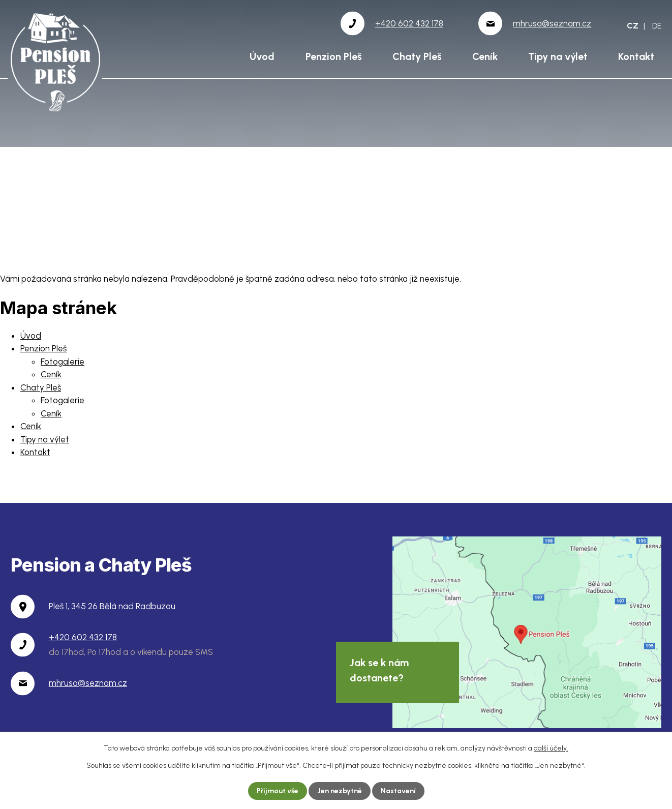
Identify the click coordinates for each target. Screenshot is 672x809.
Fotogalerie (63, 362)
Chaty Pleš (417, 56)
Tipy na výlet (558, 56)
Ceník (485, 56)
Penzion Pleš (334, 56)
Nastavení (398, 791)
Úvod (262, 56)
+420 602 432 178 (83, 637)
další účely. (551, 748)
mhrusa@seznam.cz (88, 683)
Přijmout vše (278, 791)
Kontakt (636, 56)
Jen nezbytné (340, 791)
